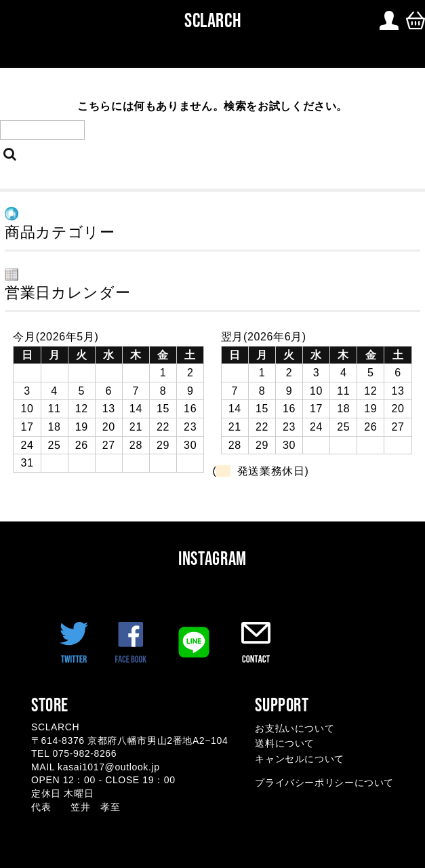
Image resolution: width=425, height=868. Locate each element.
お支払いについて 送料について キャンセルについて (300, 744)
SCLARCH (209, 20)
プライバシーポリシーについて (324, 783)
